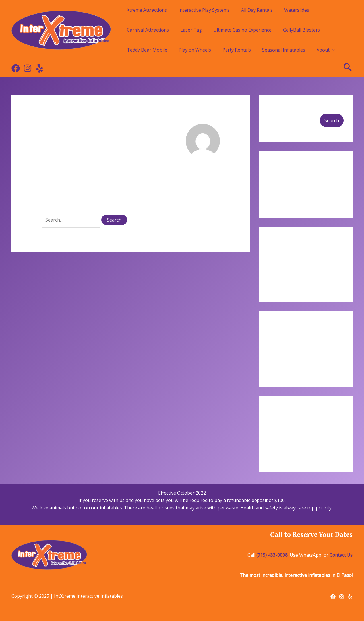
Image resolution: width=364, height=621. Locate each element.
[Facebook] (16, 68)
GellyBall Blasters (301, 30)
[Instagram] (28, 68)
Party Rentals (237, 50)
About (326, 50)
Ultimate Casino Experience (242, 30)
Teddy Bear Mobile (147, 50)
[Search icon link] (348, 68)
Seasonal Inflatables (284, 50)
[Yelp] (40, 68)
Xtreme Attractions (147, 10)
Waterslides (297, 10)
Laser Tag (191, 30)
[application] (332, 50)
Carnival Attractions (148, 30)
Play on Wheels (195, 50)
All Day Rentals (257, 10)
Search (275, 109)
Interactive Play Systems (204, 10)
